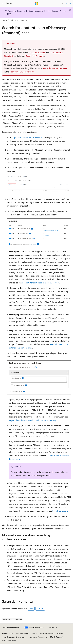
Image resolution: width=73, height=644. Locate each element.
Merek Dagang (56, 637)
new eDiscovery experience (55, 68)
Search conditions (60, 511)
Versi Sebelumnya (22, 633)
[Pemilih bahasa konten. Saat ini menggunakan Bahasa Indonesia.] (11, 627)
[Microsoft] (36, 3)
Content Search (38, 52)
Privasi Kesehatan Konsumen (13, 637)
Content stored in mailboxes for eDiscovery (41, 283)
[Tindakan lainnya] (69, 20)
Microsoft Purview (18, 20)
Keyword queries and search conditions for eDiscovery (33, 420)
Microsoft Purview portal (21, 72)
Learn (5, 20)
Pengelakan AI (7, 633)
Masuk (68, 3)
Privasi (59, 633)
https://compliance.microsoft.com (27, 137)
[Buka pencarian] (62, 3)
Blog (34, 633)
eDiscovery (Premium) (34, 56)
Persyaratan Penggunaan (38, 637)
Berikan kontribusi (47, 633)
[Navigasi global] (2, 3)
